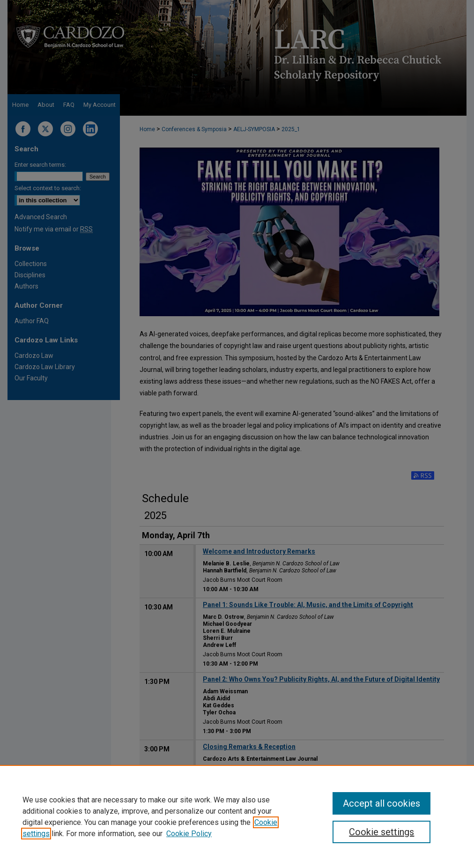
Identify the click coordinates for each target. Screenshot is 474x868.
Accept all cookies (381, 803)
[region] (237, 816)
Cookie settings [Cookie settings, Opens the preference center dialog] (381, 832)
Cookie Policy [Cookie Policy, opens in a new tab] (189, 834)
